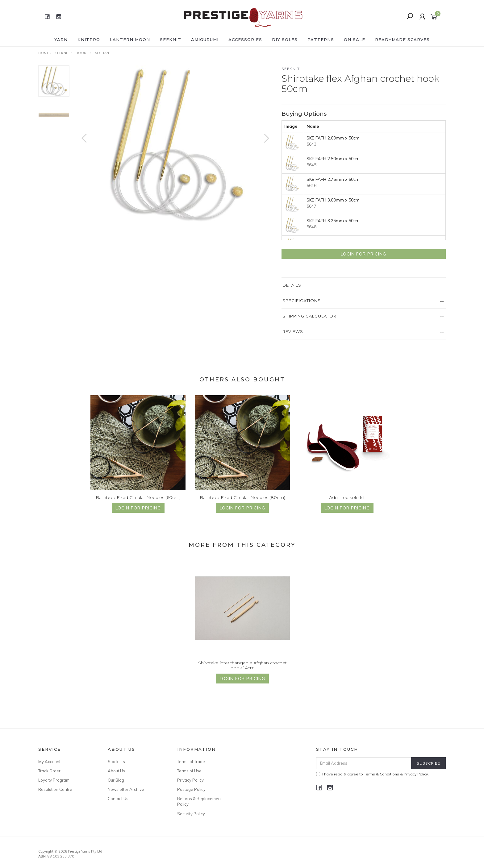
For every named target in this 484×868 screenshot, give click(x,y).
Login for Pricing (363, 254)
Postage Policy (191, 789)
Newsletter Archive (126, 789)
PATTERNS (321, 39)
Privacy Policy (190, 780)
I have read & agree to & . (372, 774)
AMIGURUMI (205, 39)
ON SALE (355, 39)
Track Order (49, 771)
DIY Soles (285, 39)
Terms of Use (189, 771)
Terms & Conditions (382, 774)
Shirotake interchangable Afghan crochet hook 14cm (242, 671)
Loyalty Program (54, 780)
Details (292, 285)
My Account (49, 762)
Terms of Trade (191, 762)
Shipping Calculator (309, 316)
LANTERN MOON (130, 39)
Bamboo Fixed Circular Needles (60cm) (138, 503)
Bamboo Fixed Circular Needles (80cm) (242, 503)
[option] (175, 144)
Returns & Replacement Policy (200, 801)
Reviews (293, 331)
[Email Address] (364, 763)
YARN (61, 39)
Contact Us (118, 799)
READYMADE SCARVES (402, 39)
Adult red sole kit (347, 503)
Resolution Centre (55, 789)
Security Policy (191, 814)
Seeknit (291, 69)
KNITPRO (89, 39)
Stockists (116, 762)
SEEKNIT (171, 39)
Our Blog (116, 780)
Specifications (302, 301)
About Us (116, 771)
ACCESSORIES (245, 39)
